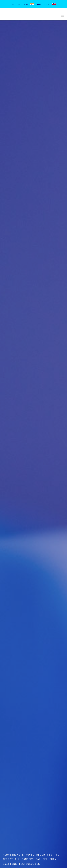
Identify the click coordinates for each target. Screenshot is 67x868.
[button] (62, 16)
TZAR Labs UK (44, 4)
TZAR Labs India (20, 4)
